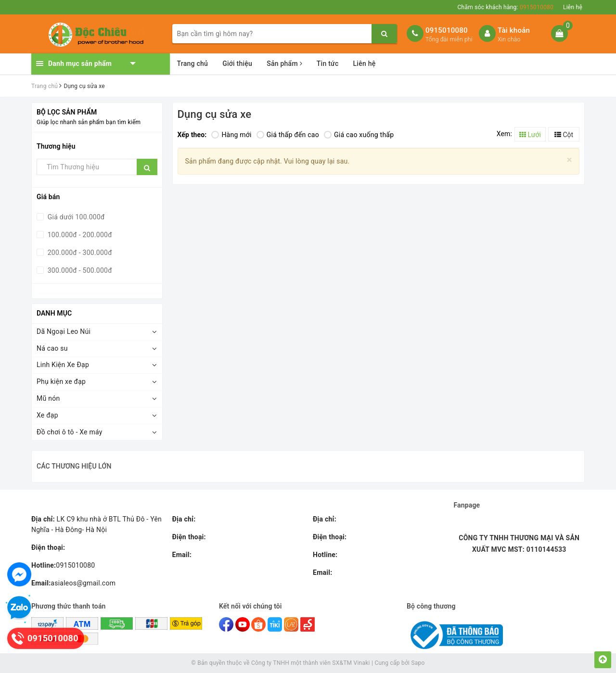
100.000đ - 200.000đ (79, 235)
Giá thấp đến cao (288, 135)
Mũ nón (48, 398)
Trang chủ (193, 63)
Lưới (530, 135)
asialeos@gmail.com (73, 583)
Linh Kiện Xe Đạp (63, 365)
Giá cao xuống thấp (359, 135)
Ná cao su (52, 348)
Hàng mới (231, 135)
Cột (564, 135)
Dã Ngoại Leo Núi (64, 331)
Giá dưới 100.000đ (75, 217)
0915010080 (447, 30)
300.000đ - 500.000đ (79, 270)
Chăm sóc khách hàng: (506, 7)
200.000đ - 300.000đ (79, 253)
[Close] (570, 160)
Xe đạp (47, 415)
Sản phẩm (284, 63)
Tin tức (328, 63)
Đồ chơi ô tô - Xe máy (70, 432)
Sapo (418, 663)
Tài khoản (514, 30)
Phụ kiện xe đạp (61, 381)
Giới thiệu (237, 63)
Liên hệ (573, 7)
